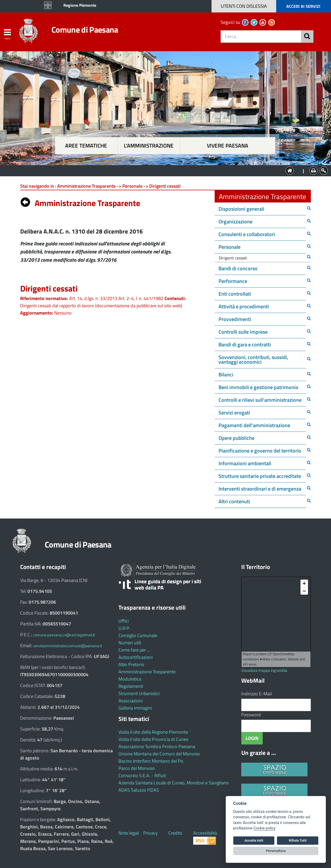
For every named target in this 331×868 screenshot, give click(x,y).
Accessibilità (205, 833)
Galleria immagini (135, 708)
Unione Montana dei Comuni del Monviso (159, 754)
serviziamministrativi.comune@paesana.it (68, 646)
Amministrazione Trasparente (147, 672)
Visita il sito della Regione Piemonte (153, 732)
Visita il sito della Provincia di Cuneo (153, 739)
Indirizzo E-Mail (257, 694)
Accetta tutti (254, 840)
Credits (175, 833)
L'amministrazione (149, 146)
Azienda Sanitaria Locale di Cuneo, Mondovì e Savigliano (174, 783)
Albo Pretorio (131, 664)
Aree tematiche (86, 146)
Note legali (129, 833)
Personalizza (276, 851)
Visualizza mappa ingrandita (264, 670)
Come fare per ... (134, 650)
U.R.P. (124, 628)
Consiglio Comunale (138, 635)
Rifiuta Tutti (298, 840)
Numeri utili (130, 643)
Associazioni (131, 701)
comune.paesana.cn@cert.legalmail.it (64, 635)
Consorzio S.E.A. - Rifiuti (142, 775)
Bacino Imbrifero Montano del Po (151, 761)
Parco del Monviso (137, 768)
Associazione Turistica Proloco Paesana (157, 746)
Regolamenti (131, 686)
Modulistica (130, 679)
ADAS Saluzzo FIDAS (139, 790)
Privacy (151, 833)
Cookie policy (264, 828)
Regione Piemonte (80, 5)
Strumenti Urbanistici (139, 693)
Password (251, 715)
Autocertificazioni (136, 657)
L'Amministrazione (162, 170)
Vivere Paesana (228, 146)
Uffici (124, 621)
